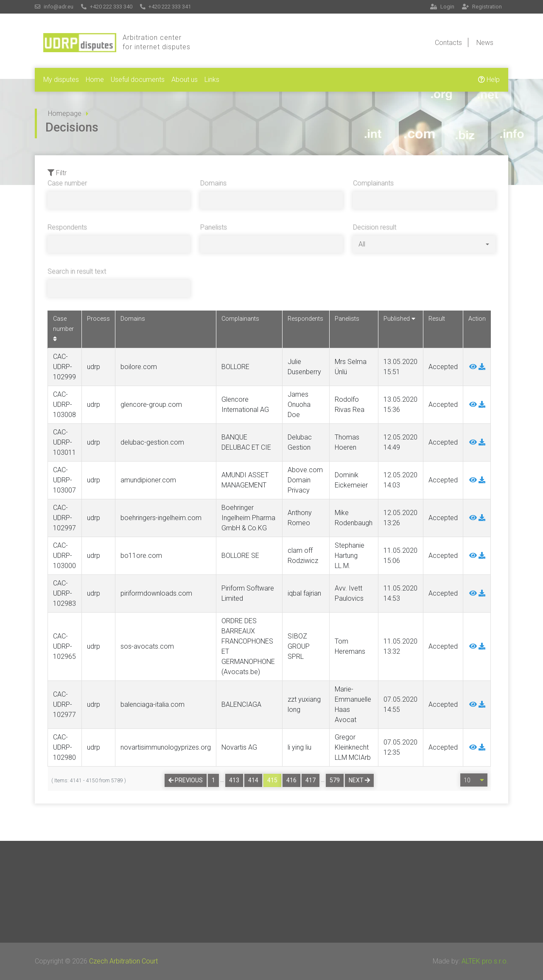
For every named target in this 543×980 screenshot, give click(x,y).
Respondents (67, 227)
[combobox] (424, 244)
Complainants (373, 183)
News (485, 43)
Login (442, 7)
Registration (482, 7)
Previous (186, 780)
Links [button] (212, 80)
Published (399, 319)
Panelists (214, 227)
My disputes (61, 80)
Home (95, 80)
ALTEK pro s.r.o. (485, 961)
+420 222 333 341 (166, 7)
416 (291, 780)
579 (335, 780)
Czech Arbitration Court (123, 961)
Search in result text (77, 271)
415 (272, 780)
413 (234, 780)
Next (359, 780)
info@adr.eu (54, 7)
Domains (213, 183)
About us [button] (185, 80)
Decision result (375, 227)
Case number (67, 183)
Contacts (448, 43)
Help (489, 80)
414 (253, 780)
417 (311, 780)
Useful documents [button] (138, 80)
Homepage (65, 113)
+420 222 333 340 (107, 7)
